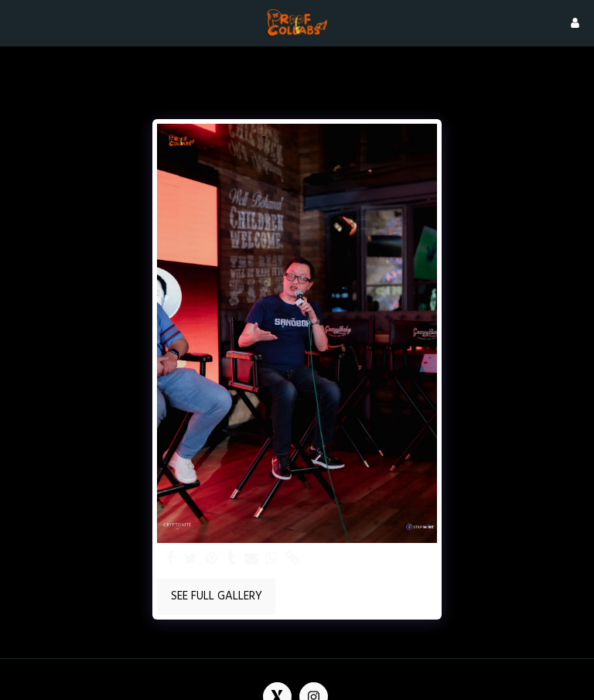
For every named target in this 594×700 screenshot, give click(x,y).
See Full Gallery (217, 596)
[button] (17, 22)
